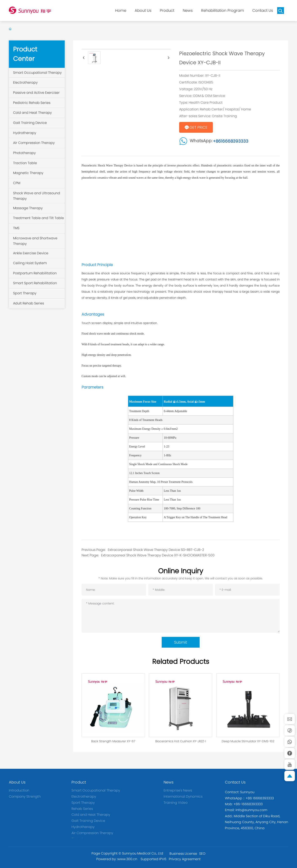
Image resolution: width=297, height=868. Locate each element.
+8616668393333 (231, 141)
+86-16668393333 (248, 804)
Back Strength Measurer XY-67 (113, 741)
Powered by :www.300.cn (117, 859)
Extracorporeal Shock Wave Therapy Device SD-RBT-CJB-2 (156, 550)
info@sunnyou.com (251, 810)
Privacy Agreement (185, 859)
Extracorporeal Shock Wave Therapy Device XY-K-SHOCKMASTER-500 (158, 555)
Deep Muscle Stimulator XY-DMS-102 (248, 741)
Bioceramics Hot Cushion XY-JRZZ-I (181, 741)
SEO (202, 854)
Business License (183, 854)
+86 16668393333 (260, 798)
